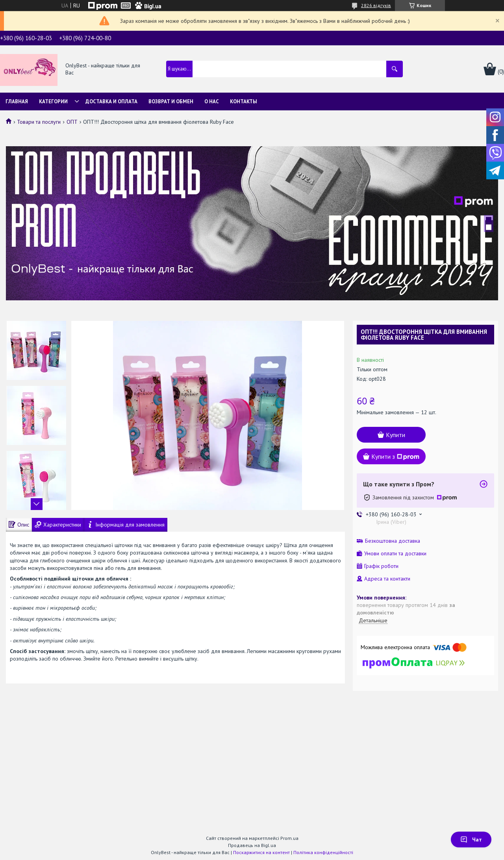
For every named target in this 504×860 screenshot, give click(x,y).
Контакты (244, 101)
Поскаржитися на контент (261, 852)
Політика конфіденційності (323, 852)
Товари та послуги (39, 122)
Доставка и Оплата (111, 101)
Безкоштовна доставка (393, 541)
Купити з (395, 456)
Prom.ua (289, 838)
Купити (396, 435)
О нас (212, 101)
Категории (53, 101)
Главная (17, 101)
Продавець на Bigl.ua (252, 845)
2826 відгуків (376, 5)
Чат (471, 840)
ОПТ (72, 122)
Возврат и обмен (171, 101)
